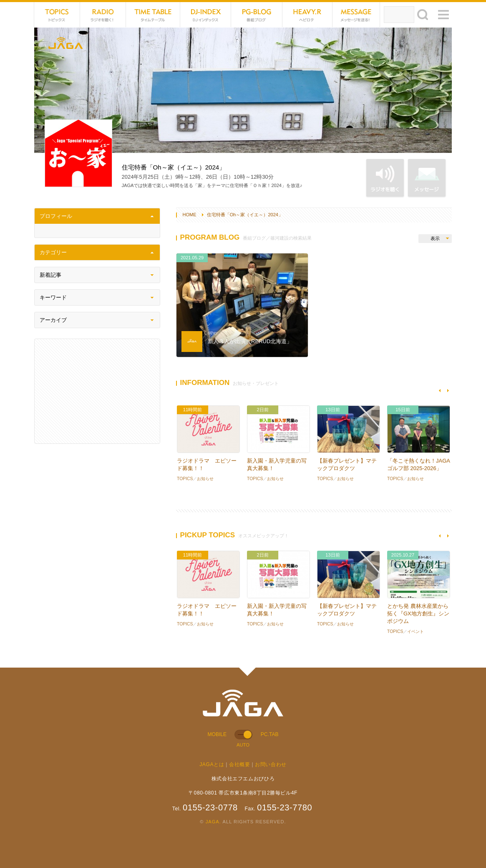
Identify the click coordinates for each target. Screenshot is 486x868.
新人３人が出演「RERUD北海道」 (250, 341)
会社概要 (239, 764)
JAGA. (213, 822)
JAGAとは (212, 764)
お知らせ (205, 479)
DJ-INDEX (206, 15)
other (213, 333)
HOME (190, 215)
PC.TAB (270, 734)
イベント (415, 631)
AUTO (243, 745)
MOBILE (217, 734)
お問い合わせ (271, 764)
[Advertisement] (97, 391)
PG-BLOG (257, 15)
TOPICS (57, 15)
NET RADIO (103, 15)
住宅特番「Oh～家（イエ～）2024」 (245, 215)
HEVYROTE (307, 15)
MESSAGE (356, 15)
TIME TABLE (153, 15)
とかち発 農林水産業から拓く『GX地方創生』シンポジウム (418, 614)
